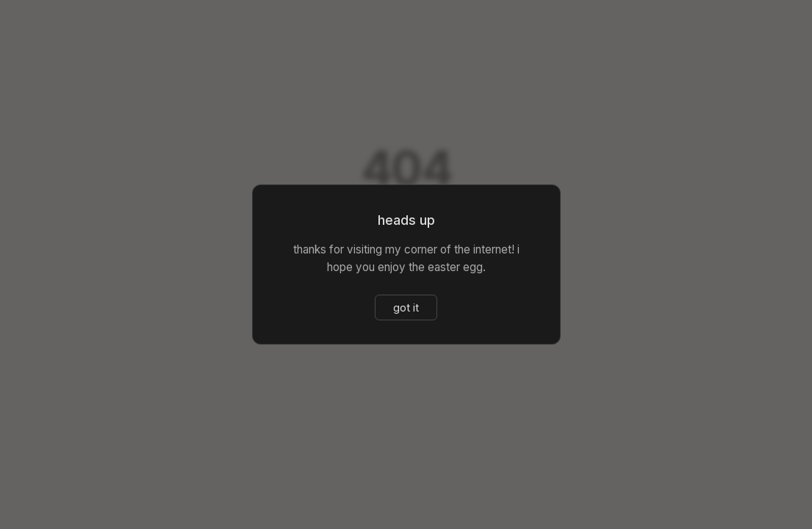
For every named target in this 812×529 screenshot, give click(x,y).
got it (406, 307)
